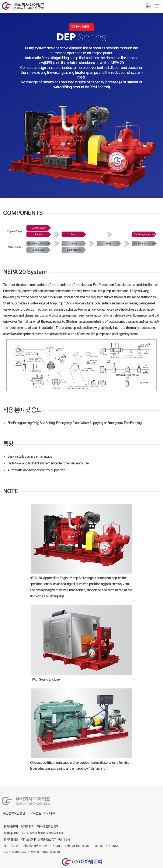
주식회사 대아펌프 (23, 7)
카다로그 (52, 813)
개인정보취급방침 (14, 813)
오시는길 (36, 813)
